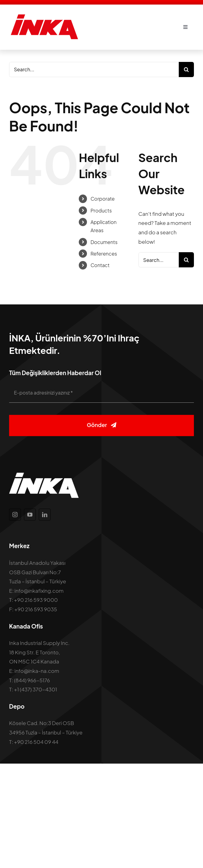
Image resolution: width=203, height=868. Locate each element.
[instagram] (15, 515)
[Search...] (94, 70)
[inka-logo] (44, 16)
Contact (100, 265)
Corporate (103, 199)
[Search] (186, 70)
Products (101, 210)
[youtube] (30, 515)
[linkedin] (45, 515)
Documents (104, 242)
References (104, 254)
